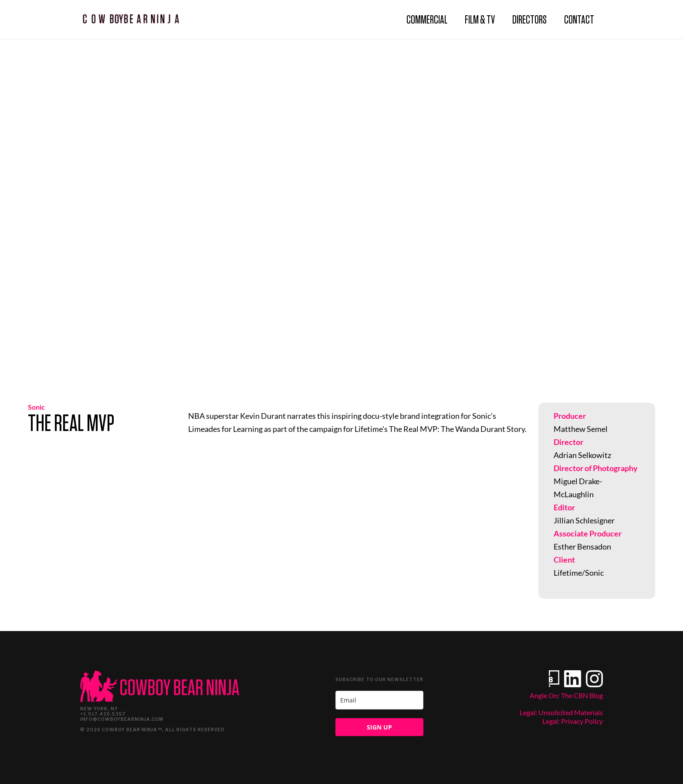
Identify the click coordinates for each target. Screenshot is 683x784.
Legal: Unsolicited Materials (561, 712)
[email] (379, 700)
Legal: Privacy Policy (573, 721)
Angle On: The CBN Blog (566, 695)
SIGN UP (379, 727)
